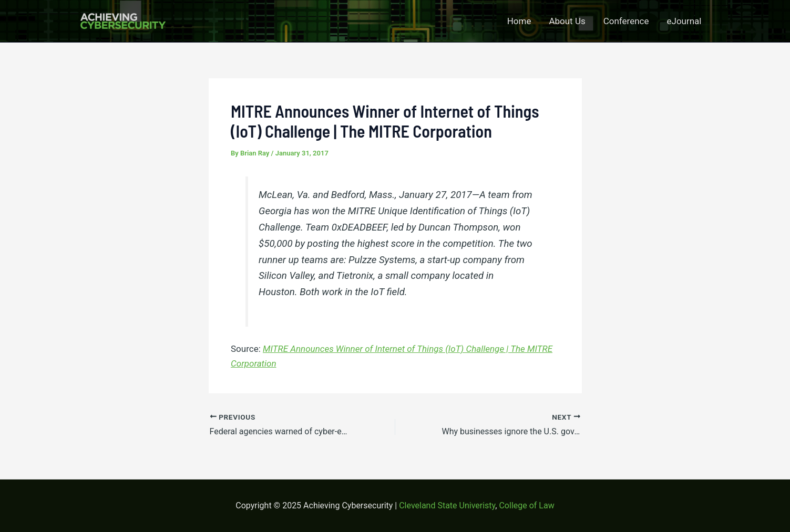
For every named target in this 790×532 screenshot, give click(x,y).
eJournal (684, 21)
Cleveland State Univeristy (447, 505)
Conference (626, 21)
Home (519, 21)
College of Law (526, 505)
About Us (567, 21)
